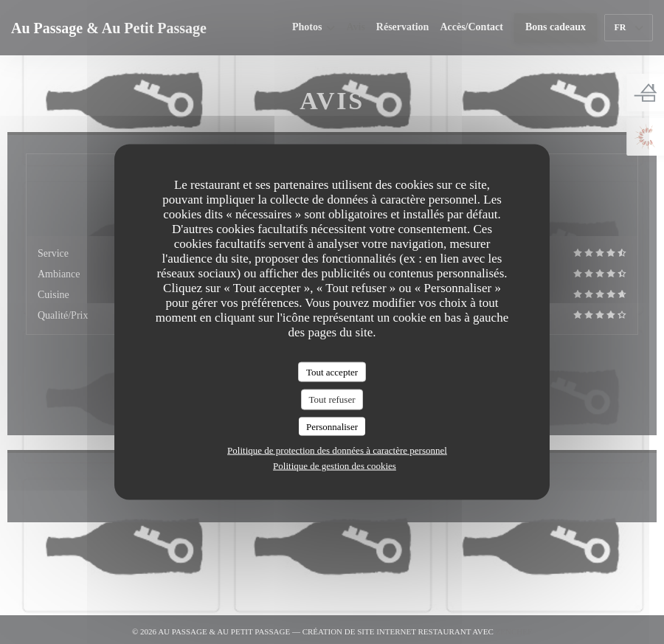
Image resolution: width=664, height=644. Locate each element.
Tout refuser (332, 399)
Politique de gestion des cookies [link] (335, 466)
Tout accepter (332, 371)
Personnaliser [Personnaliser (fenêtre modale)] (332, 426)
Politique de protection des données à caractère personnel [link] (337, 450)
